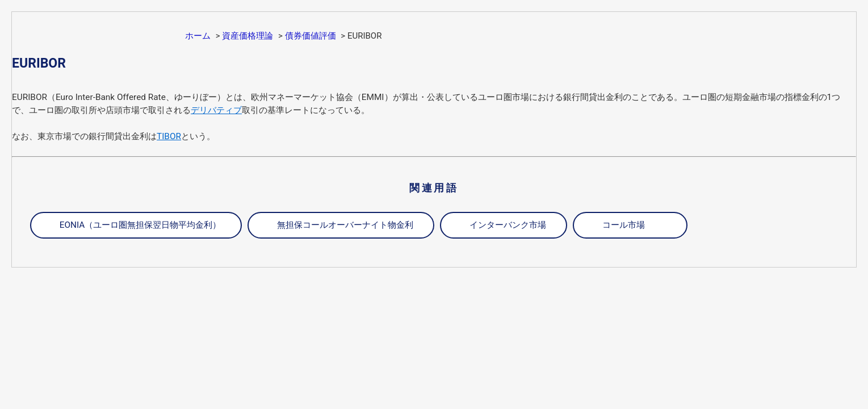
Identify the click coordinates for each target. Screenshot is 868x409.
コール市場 (624, 225)
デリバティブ (216, 110)
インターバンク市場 (508, 225)
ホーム (198, 36)
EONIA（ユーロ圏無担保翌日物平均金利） (141, 225)
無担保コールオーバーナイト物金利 (345, 225)
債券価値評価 (311, 36)
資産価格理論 (248, 36)
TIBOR (169, 136)
